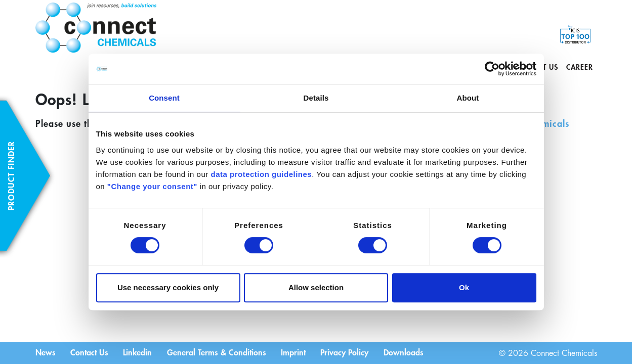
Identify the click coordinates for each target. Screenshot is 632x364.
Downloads (406, 352)
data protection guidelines (261, 174)
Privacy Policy (346, 352)
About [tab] (468, 98)
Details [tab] (316, 98)
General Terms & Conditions (218, 352)
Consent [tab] (164, 98)
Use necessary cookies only (168, 287)
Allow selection (316, 287)
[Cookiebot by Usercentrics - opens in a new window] (492, 69)
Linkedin (138, 352)
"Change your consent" (152, 186)
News (46, 352)
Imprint (295, 352)
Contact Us (90, 352)
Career (580, 67)
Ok (464, 287)
